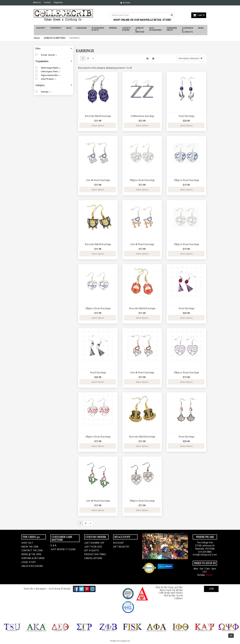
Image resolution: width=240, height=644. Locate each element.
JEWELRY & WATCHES (55, 38)
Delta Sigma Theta (50, 72)
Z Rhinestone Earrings (142, 116)
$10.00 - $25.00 (48, 55)
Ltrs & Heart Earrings (98, 180)
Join (211, 589)
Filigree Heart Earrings (142, 180)
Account (125, 3)
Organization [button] (54, 61)
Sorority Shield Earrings (98, 116)
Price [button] (54, 48)
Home (37, 38)
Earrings (45, 92)
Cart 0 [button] (199, 15)
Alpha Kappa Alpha (50, 68)
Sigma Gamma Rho (50, 75)
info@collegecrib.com (205, 555)
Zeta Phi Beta (47, 79)
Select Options (98, 126)
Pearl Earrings (187, 116)
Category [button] (54, 85)
